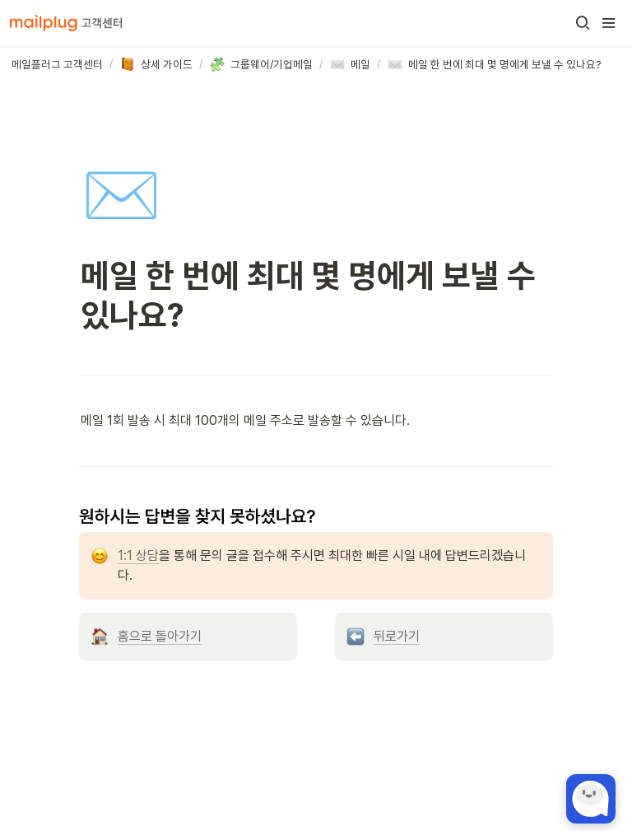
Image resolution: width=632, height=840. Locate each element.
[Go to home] (66, 23)
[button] (583, 23)
